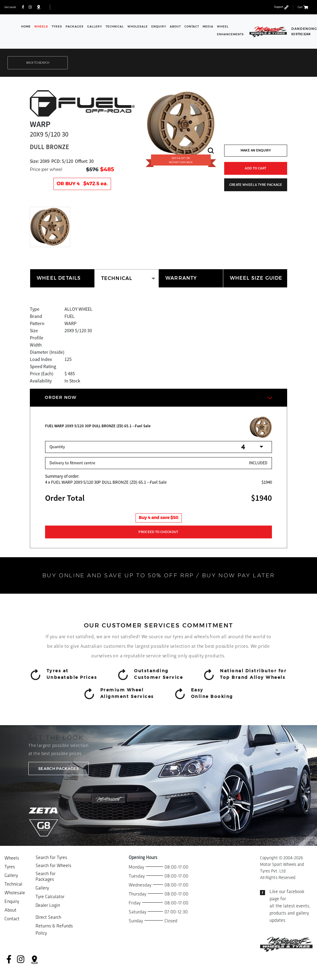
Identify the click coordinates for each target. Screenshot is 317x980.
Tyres (57, 26)
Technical (115, 26)
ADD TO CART (256, 168)
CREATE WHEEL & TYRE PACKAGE (256, 185)
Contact (192, 26)
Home (26, 26)
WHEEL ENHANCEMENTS (230, 30)
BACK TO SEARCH (38, 63)
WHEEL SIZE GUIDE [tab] (256, 278)
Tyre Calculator (50, 897)
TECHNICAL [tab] (117, 278)
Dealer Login (48, 905)
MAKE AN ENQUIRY (256, 150)
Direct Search (48, 917)
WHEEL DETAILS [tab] (59, 278)
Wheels (41, 26)
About (175, 26)
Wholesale (138, 26)
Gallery (95, 26)
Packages (75, 26)
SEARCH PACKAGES (59, 768)
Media (208, 26)
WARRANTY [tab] (181, 278)
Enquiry (159, 26)
